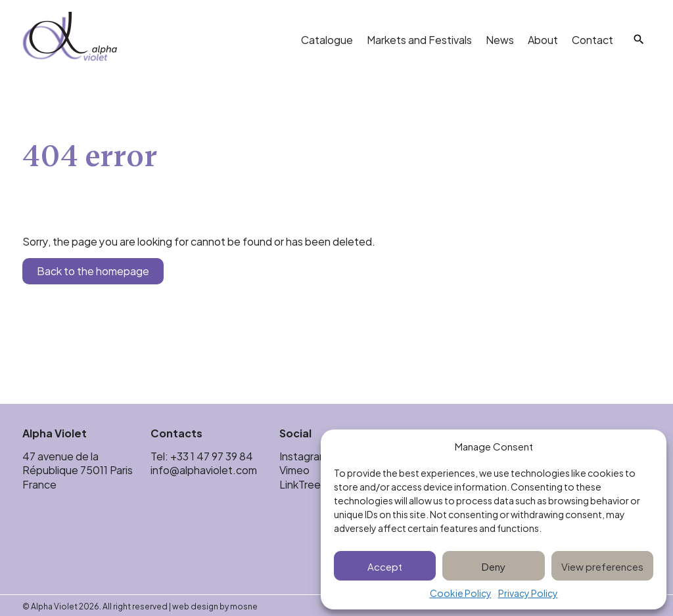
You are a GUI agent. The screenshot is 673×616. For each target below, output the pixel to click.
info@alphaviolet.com (204, 469)
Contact (592, 39)
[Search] (639, 39)
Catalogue (327, 39)
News (500, 39)
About (543, 39)
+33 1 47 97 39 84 (213, 455)
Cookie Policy (461, 593)
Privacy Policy (528, 593)
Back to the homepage (93, 270)
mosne (244, 605)
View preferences (602, 566)
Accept (385, 566)
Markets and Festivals (419, 39)
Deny (494, 566)
